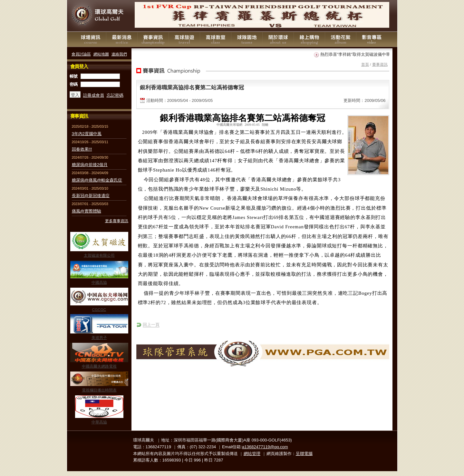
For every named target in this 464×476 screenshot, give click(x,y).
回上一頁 (151, 325)
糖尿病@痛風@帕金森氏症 (97, 180)
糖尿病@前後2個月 (90, 165)
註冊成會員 (94, 95)
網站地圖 (101, 54)
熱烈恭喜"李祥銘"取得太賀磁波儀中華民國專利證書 (369, 54)
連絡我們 (119, 54)
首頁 (365, 64)
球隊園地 (247, 39)
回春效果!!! (82, 149)
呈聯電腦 (304, 454)
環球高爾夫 (99, 16)
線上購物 (309, 39)
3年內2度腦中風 (87, 134)
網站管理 (252, 454)
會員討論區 (81, 54)
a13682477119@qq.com (265, 447)
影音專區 (372, 39)
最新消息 (122, 39)
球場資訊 (91, 39)
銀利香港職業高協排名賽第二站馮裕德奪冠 (192, 87)
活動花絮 (341, 39)
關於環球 (278, 39)
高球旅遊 (184, 39)
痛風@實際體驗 (87, 211)
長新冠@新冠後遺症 (91, 196)
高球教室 (216, 39)
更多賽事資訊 (117, 221)
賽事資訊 (153, 39)
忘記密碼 (115, 95)
